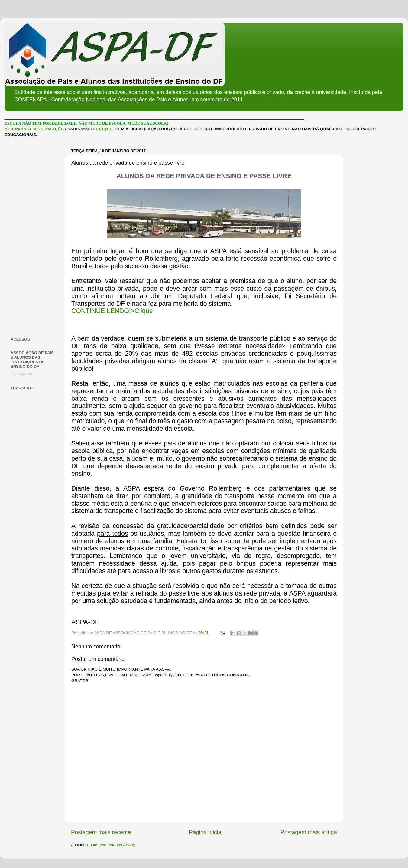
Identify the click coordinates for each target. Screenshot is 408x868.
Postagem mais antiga (309, 832)
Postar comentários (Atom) (111, 845)
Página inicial (206, 832)
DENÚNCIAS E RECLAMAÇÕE (34, 129)
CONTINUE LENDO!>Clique (112, 311)
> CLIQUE (102, 129)
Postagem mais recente (101, 832)
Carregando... (23, 373)
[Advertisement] (34, 237)
